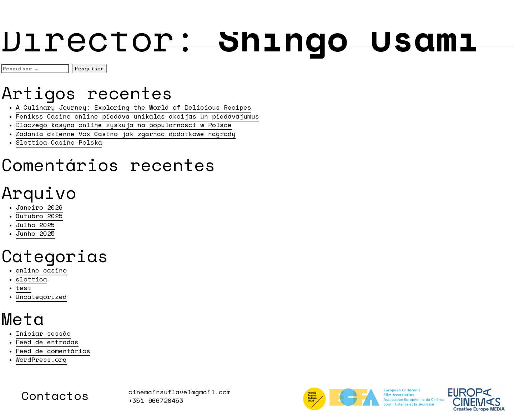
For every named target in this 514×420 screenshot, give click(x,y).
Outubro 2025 (39, 216)
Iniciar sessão (43, 333)
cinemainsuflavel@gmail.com (180, 392)
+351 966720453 (156, 400)
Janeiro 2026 (39, 207)
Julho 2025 (35, 225)
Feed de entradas (47, 342)
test (24, 287)
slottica (31, 279)
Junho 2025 (35, 233)
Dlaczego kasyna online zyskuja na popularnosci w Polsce (124, 125)
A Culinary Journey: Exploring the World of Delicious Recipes (133, 107)
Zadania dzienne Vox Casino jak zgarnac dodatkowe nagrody (126, 134)
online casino (41, 270)
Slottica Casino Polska (59, 142)
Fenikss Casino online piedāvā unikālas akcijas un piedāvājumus (137, 116)
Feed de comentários (53, 351)
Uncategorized (41, 296)
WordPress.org (41, 359)
